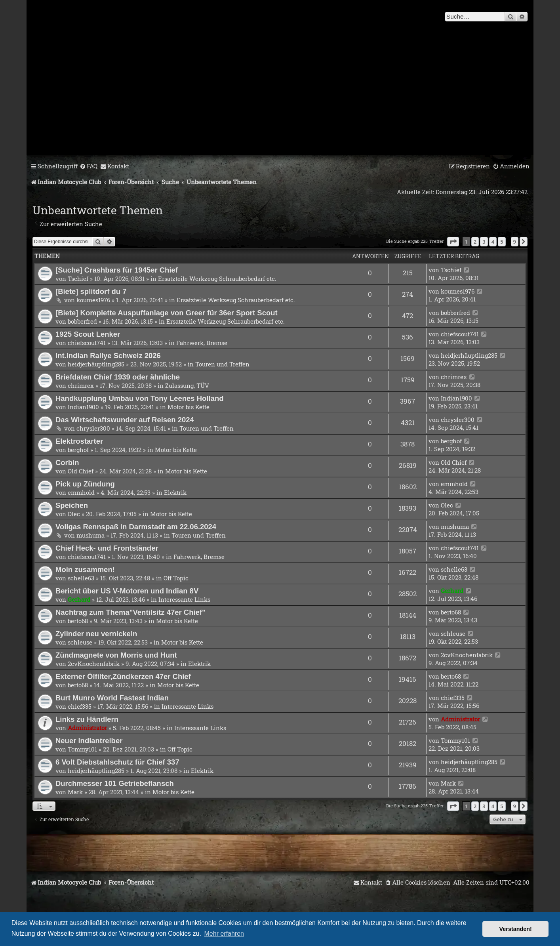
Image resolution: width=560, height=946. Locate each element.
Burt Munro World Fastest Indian (112, 698)
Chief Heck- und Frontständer (107, 548)
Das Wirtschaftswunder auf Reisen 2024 (125, 420)
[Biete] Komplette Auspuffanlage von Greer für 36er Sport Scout (167, 313)
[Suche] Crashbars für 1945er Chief (117, 270)
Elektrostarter (79, 441)
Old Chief (81, 471)
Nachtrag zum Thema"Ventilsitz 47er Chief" (130, 612)
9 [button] (515, 242)
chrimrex (81, 385)
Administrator (87, 728)
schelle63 (81, 578)
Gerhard (79, 599)
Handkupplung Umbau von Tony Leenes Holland (139, 398)
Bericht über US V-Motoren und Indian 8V (127, 591)
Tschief (78, 278)
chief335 (80, 706)
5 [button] (502, 242)
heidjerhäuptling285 (96, 364)
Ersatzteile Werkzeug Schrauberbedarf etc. (217, 278)
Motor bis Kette (189, 407)
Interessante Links (184, 599)
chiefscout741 (87, 343)
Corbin (67, 463)
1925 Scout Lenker (88, 334)
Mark (75, 792)
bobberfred (82, 321)
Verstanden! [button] (516, 929)
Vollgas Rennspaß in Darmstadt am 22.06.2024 (136, 527)
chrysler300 (93, 428)
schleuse (80, 642)
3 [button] (484, 242)
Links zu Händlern (87, 719)
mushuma (90, 535)
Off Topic (176, 578)
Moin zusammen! (85, 569)
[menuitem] (89, 166)
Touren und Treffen (222, 364)
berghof (78, 450)
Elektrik (175, 492)
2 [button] (475, 242)
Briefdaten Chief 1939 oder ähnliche (118, 377)
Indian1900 (83, 407)
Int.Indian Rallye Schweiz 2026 (108, 356)
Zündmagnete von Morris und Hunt (116, 655)
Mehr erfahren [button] (224, 934)
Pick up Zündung (85, 484)
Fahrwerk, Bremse (202, 343)
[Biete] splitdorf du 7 (91, 291)
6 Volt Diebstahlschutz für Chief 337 (117, 762)
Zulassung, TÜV (187, 385)
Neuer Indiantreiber (89, 741)
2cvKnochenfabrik (94, 664)
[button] (453, 242)
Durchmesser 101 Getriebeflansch (115, 783)
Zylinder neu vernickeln (96, 634)
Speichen (72, 505)
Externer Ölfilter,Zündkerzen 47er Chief (123, 676)
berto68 (78, 621)
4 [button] (493, 242)
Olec (74, 514)
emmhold (81, 492)
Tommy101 (82, 749)
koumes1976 (93, 300)
